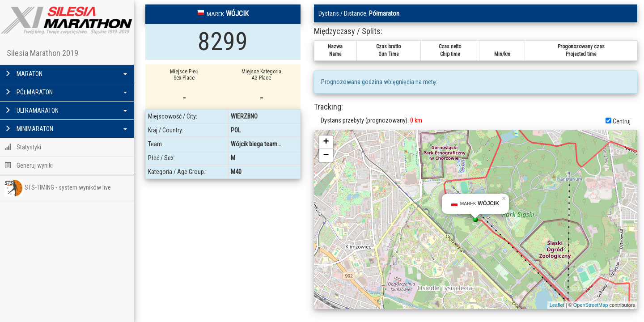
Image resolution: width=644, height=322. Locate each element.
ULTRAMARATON (66, 110)
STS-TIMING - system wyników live (58, 188)
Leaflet (557, 305)
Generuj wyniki (29, 165)
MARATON (66, 74)
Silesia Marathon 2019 (42, 53)
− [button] (326, 156)
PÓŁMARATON (66, 92)
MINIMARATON (66, 129)
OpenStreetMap (591, 305)
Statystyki (23, 147)
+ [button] (326, 142)
